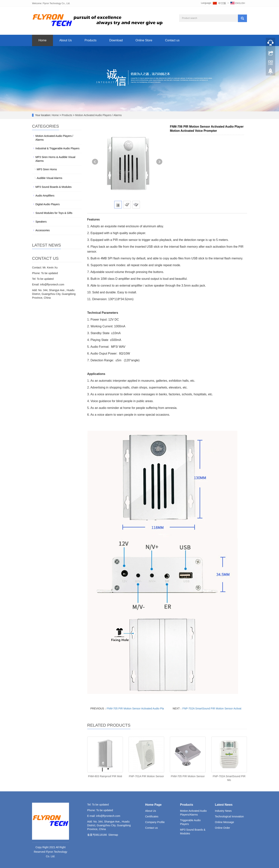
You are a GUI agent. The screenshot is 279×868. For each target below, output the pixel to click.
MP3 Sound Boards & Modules (53, 187)
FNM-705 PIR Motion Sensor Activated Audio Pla (135, 708)
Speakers (41, 222)
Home (43, 40)
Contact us (172, 40)
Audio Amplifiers (45, 196)
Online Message (224, 822)
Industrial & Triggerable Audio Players (57, 148)
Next (159, 162)
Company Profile (155, 822)
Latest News (224, 805)
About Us (66, 40)
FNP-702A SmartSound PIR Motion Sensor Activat (212, 708)
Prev (95, 162)
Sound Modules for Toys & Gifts (54, 213)
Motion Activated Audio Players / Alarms (98, 115)
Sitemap (113, 835)
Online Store (144, 40)
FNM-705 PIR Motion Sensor (188, 776)
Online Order (222, 828)
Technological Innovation (229, 816)
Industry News (223, 811)
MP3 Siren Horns (47, 169)
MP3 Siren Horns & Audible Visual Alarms (55, 159)
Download (116, 40)
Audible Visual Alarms (49, 178)
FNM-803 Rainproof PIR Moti (105, 776)
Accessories (43, 230)
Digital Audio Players (48, 204)
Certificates (152, 816)
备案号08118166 (97, 835)
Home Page (153, 805)
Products (91, 40)
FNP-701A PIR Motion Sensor (146, 776)
